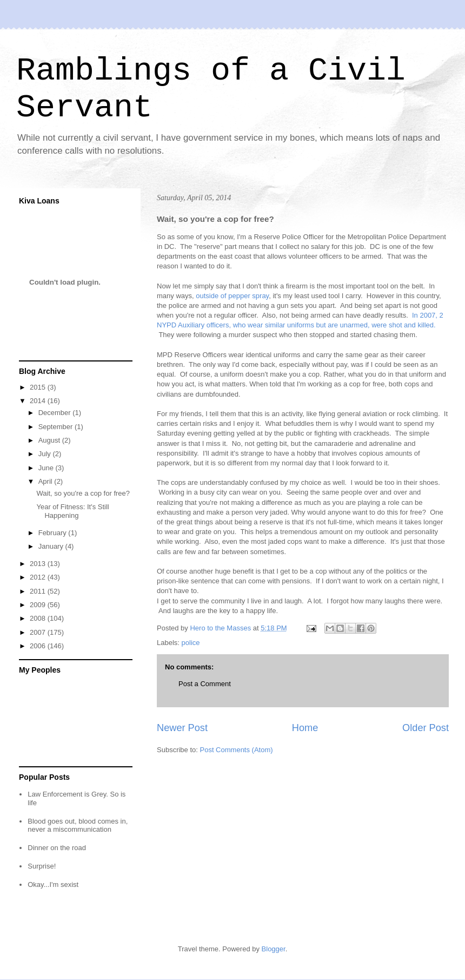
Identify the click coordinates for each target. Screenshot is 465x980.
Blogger (274, 949)
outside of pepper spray (232, 296)
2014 (39, 401)
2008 (39, 618)
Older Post (426, 728)
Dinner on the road (57, 848)
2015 (39, 387)
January (52, 546)
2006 (39, 646)
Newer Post (182, 728)
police (191, 643)
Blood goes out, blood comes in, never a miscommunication (78, 826)
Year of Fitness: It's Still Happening (72, 511)
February (54, 533)
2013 (39, 564)
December (56, 413)
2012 (39, 577)
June (47, 468)
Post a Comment (205, 684)
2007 (39, 632)
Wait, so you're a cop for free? (83, 493)
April (46, 481)
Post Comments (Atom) (237, 750)
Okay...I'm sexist (53, 884)
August (50, 440)
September (57, 427)
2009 (39, 605)
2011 (39, 591)
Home (305, 728)
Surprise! (42, 866)
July (46, 454)
